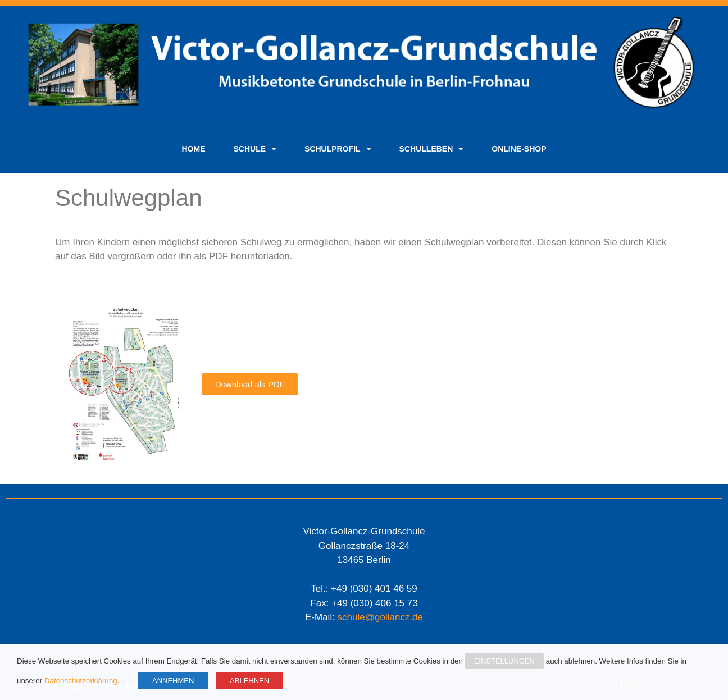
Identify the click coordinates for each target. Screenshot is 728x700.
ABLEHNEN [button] (249, 681)
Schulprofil (338, 149)
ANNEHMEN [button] (173, 681)
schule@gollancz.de (380, 617)
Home (193, 149)
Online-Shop (519, 149)
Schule (255, 149)
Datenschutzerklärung (81, 681)
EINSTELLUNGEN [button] (504, 661)
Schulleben (432, 149)
